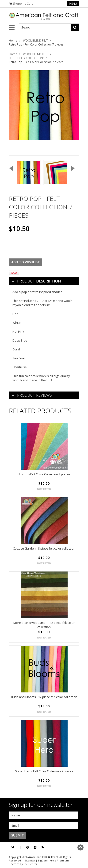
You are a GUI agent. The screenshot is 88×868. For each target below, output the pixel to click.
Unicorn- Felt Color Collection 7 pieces (44, 474)
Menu (73, 4)
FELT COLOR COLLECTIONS (27, 58)
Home (13, 41)
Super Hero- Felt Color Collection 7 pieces (44, 771)
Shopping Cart (23, 4)
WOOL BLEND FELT (35, 41)
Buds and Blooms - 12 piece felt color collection (44, 697)
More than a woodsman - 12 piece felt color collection (44, 625)
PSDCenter (31, 864)
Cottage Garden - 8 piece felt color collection (44, 548)
